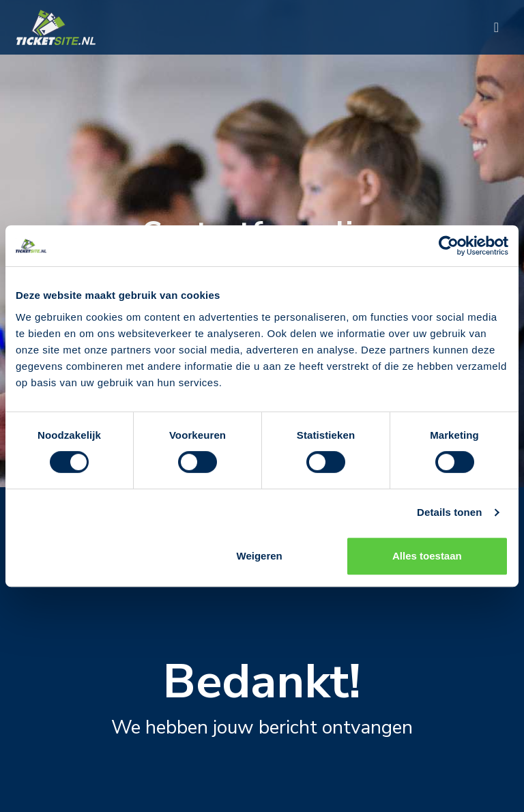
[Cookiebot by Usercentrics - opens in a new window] (449, 246)
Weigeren (260, 556)
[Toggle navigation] (496, 27)
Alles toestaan (427, 556)
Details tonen (449, 512)
